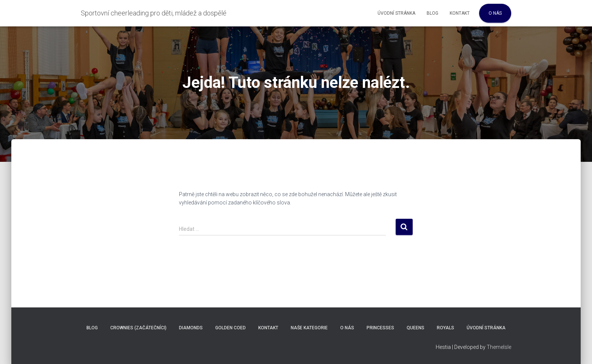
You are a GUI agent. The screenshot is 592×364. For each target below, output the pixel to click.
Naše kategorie (309, 328)
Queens (415, 328)
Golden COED (230, 328)
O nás (495, 13)
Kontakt (460, 13)
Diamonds (191, 328)
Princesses (380, 328)
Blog (432, 13)
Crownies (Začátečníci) (138, 328)
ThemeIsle (499, 347)
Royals (446, 328)
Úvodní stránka (396, 13)
